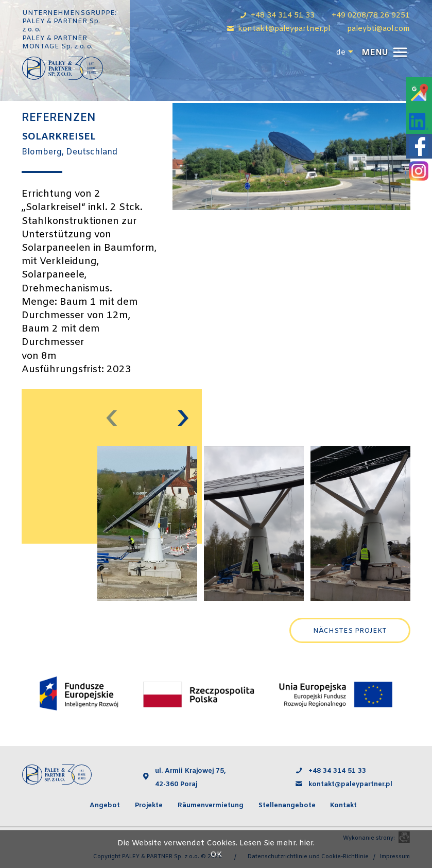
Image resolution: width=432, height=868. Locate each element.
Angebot (105, 805)
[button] (383, 53)
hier (306, 844)
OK (216, 855)
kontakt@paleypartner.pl (351, 784)
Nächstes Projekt (350, 631)
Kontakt (343, 805)
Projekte (149, 805)
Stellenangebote (287, 805)
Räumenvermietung (211, 805)
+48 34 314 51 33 (337, 771)
